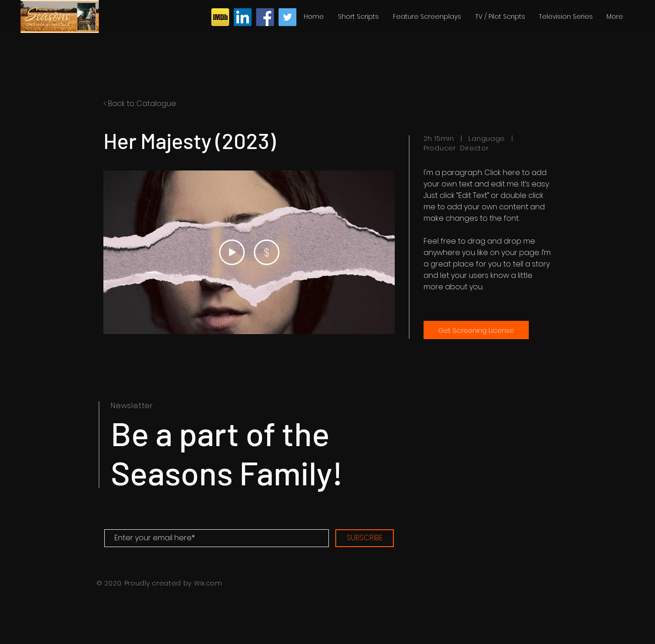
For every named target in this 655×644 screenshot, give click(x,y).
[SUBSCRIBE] (365, 538)
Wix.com (208, 583)
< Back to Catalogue (140, 104)
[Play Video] (232, 252)
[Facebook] (265, 17)
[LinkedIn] (243, 17)
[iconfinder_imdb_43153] (220, 17)
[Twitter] (287, 17)
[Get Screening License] (476, 330)
